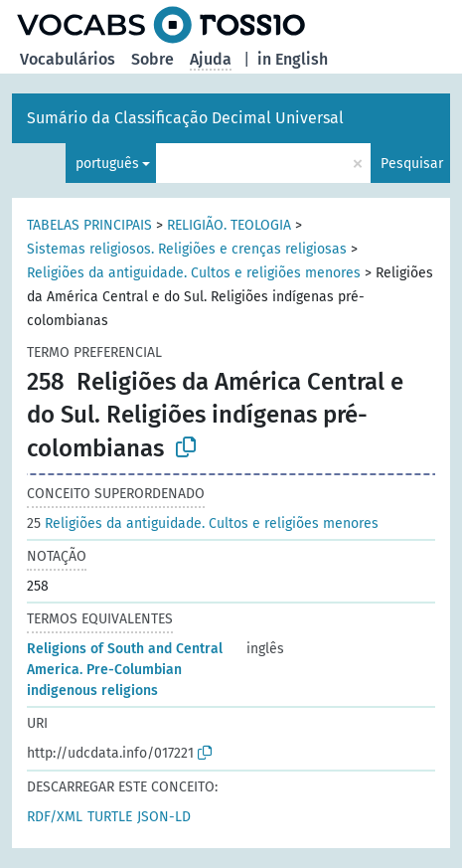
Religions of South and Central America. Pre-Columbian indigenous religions (125, 670)
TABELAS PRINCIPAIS (89, 225)
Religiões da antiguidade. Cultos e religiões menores (194, 273)
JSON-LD (164, 817)
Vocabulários (68, 59)
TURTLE (110, 817)
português (107, 164)
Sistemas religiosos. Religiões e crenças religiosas (187, 249)
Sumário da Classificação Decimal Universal (185, 118)
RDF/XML (55, 817)
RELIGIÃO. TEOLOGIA (229, 225)
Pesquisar (412, 164)
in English (293, 59)
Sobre (153, 59)
